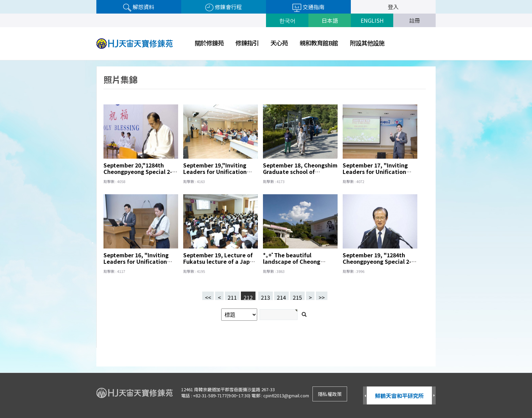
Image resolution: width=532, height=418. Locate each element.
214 (280, 296)
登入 (393, 7)
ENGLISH (372, 20)
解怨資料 (139, 7)
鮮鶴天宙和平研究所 (399, 396)
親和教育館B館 (319, 43)
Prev (365, 396)
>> (322, 297)
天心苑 (279, 43)
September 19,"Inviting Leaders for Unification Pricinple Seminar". (215, 172)
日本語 (330, 20)
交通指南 (308, 7)
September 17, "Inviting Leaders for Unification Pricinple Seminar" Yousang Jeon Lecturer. (375, 175)
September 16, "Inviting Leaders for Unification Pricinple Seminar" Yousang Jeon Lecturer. (136, 265)
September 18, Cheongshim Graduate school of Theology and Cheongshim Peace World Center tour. (300, 175)
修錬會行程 (224, 7)
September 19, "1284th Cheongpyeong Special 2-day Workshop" (377, 261)
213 (264, 296)
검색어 (0, 61)
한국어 (287, 20)
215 (296, 296)
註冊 (415, 20)
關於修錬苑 (209, 43)
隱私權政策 (330, 394)
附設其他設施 (367, 43)
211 (231, 296)
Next (434, 396)
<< (208, 297)
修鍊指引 (247, 43)
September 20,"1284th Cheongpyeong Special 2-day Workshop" (138, 172)
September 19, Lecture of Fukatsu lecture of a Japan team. (220, 261)
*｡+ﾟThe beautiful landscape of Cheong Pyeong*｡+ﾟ (292, 261)
